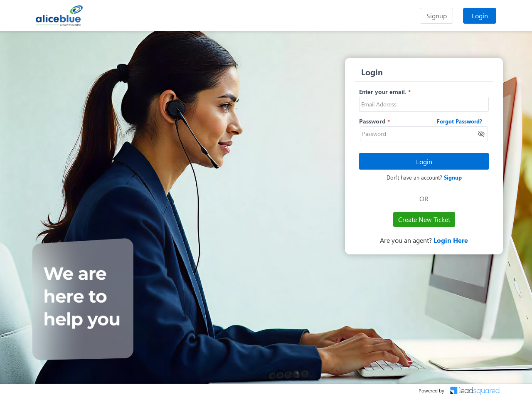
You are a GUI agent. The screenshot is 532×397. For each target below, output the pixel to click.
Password (372, 121)
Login (480, 16)
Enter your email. (383, 92)
